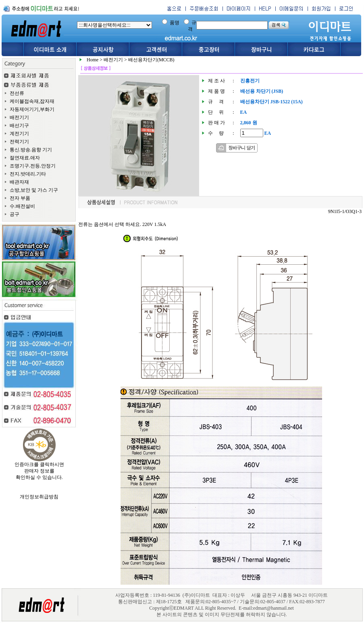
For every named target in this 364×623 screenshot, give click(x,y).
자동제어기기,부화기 (32, 109)
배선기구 (19, 125)
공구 (15, 214)
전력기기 (19, 142)
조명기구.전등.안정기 (33, 166)
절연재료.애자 (25, 158)
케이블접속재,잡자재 (32, 101)
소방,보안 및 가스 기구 (34, 190)
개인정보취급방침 (39, 497)
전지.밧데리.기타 (28, 174)
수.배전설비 (22, 206)
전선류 (17, 93)
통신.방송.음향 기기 (31, 150)
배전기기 (19, 117)
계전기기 (19, 134)
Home (93, 60)
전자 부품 (20, 198)
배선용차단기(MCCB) (151, 60)
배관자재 (19, 182)
